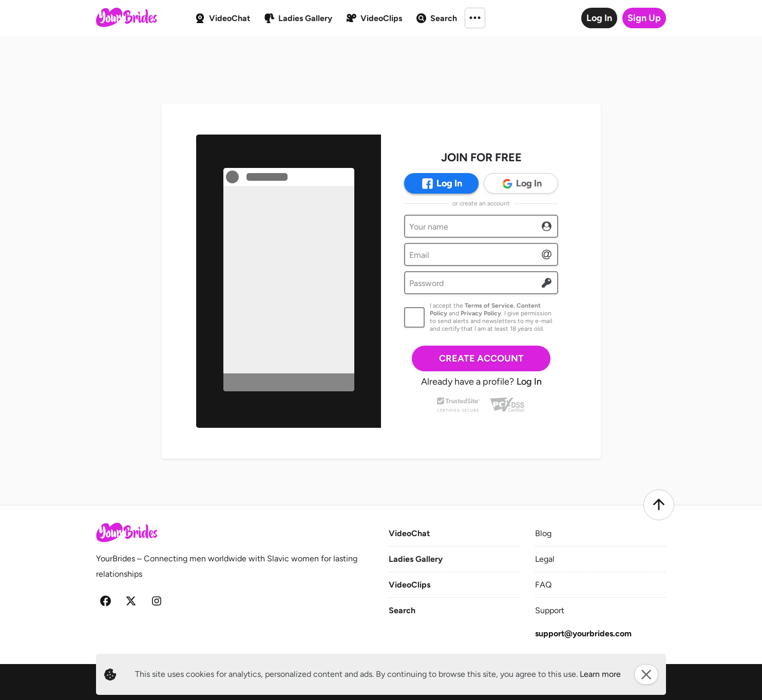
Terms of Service (489, 306)
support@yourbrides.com (583, 633)
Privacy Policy (481, 313)
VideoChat (409, 533)
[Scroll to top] (659, 505)
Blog (543, 533)
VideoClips (409, 585)
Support (550, 610)
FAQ (543, 585)
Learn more (600, 674)
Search (402, 610)
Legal (545, 559)
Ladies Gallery (416, 559)
